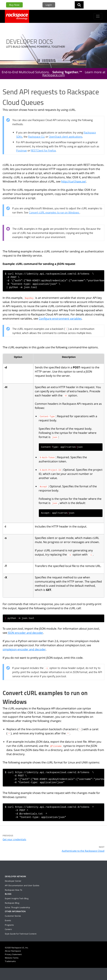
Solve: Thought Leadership (17, 907)
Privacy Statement (13, 954)
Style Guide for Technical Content (21, 934)
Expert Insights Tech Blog (17, 898)
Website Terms (12, 958)
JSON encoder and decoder (25, 633)
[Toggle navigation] (98, 16)
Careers (8, 929)
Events (8, 920)
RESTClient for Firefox (43, 150)
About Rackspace (13, 951)
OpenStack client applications (66, 137)
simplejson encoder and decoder (24, 649)
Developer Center (13, 881)
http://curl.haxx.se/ (74, 181)
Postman (22, 150)
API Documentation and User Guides (22, 885)
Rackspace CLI (36, 137)
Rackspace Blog (12, 903)
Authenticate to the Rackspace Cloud (83, 851)
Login (49, 5)
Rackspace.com (54, 75)
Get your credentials (14, 839)
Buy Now (14, 5)
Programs (9, 925)
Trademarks (10, 961)
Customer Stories (13, 916)
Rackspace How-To (14, 890)
